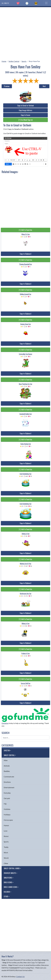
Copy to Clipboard (25, 254)
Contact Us (20, 976)
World (6, 858)
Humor (6, 825)
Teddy (6, 847)
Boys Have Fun (34, 61)
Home (4, 61)
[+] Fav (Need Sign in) (25, 120)
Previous (7, 86)
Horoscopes (8, 820)
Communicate (9, 777)
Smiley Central (14, 61)
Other (6, 863)
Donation (5, 723)
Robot (6, 836)
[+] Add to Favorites (25, 230)
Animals (7, 766)
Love (6, 831)
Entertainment (9, 787)
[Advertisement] (25, 33)
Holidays (7, 815)
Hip (5, 804)
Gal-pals (7, 798)
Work (6, 852)
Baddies (7, 771)
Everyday (7, 793)
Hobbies (7, 809)
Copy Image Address (25, 110)
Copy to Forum (25, 115)
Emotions (7, 782)
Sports (24, 61)
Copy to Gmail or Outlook (25, 106)
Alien (6, 760)
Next (44, 86)
